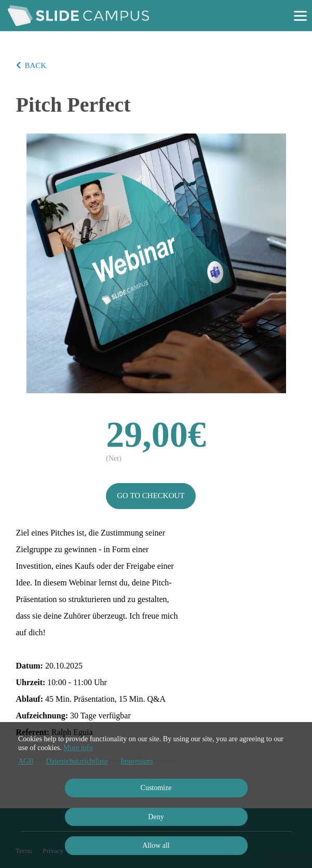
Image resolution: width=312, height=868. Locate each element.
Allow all (156, 845)
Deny (156, 817)
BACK (31, 65)
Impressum (137, 761)
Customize (156, 788)
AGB (26, 761)
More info (78, 748)
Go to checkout (151, 496)
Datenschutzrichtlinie (77, 761)
